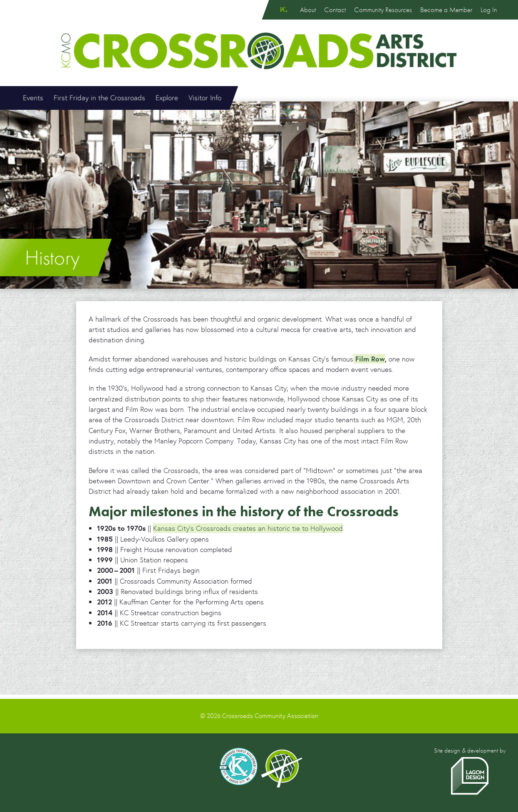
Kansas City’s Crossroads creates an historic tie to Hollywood (248, 528)
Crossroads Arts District (259, 51)
